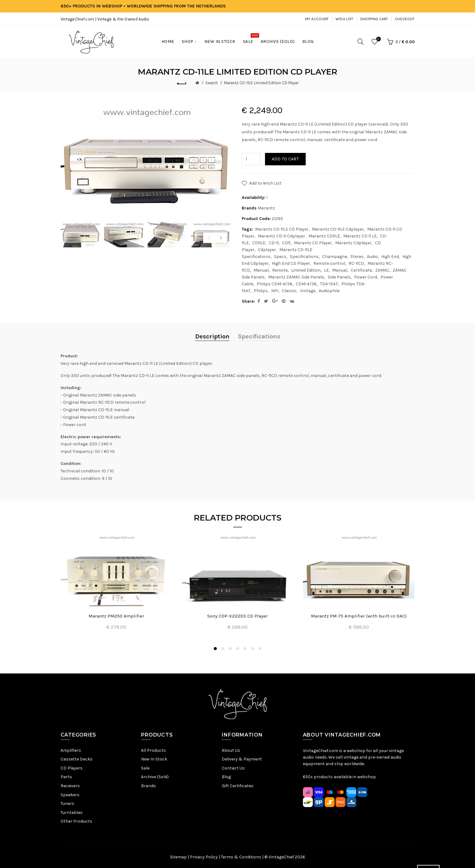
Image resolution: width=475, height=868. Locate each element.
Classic (289, 291)
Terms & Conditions (241, 857)
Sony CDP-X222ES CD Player (237, 616)
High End (390, 257)
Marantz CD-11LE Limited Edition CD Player (261, 83)
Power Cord (366, 277)
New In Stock (154, 759)
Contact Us (233, 768)
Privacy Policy (204, 857)
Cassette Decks (77, 759)
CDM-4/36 (306, 284)
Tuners (67, 804)
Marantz (266, 208)
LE (326, 270)
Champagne (335, 257)
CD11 (286, 243)
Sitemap (178, 857)
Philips (261, 291)
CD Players (72, 768)
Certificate (361, 270)
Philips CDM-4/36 (274, 284)
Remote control (329, 263)
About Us (231, 750)
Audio (372, 257)
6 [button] (253, 649)
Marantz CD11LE (324, 236)
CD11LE (259, 243)
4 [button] (238, 649)
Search (212, 83)
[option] (81, 234)
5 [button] (245, 649)
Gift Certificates (238, 786)
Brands (148, 786)
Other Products (76, 821)
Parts (66, 777)
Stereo (357, 257)
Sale (145, 768)
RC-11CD (356, 263)
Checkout (405, 19)
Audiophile (329, 291)
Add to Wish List (265, 183)
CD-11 (274, 243)
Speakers (70, 795)
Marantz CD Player (313, 243)
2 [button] (223, 649)
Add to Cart (285, 159)
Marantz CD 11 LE (360, 236)
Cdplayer (267, 250)
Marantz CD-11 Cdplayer (281, 236)
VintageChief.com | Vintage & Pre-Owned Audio (105, 19)
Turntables (72, 813)
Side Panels (339, 277)
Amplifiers (71, 750)
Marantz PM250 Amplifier (116, 616)
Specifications (304, 257)
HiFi (275, 291)
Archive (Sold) (155, 777)
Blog (226, 777)
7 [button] (260, 649)
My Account (317, 19)
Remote (280, 270)
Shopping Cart (374, 19)
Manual (261, 270)
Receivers (70, 786)
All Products (153, 750)
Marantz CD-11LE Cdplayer (338, 229)
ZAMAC (382, 270)
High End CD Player (291, 263)
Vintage (308, 291)
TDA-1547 (329, 284)
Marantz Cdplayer (353, 243)
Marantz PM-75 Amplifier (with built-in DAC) (359, 616)
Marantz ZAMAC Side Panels (296, 277)
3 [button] (230, 649)
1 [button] (215, 649)
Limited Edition (306, 270)
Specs (280, 257)
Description (212, 336)
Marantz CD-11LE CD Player (282, 229)
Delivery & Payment (242, 759)
